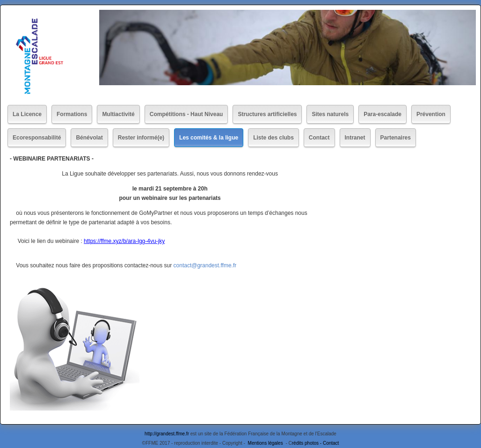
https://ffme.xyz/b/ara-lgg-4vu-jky (124, 241)
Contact (319, 138)
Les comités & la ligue (209, 138)
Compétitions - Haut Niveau (186, 114)
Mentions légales (266, 443)
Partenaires (396, 138)
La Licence (27, 114)
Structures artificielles (267, 114)
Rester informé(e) (141, 138)
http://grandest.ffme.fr (167, 434)
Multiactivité (118, 114)
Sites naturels (330, 114)
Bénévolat (89, 138)
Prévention (431, 114)
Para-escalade (383, 114)
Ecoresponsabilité (37, 138)
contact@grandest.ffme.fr (205, 265)
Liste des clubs (273, 138)
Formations (72, 114)
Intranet (355, 138)
